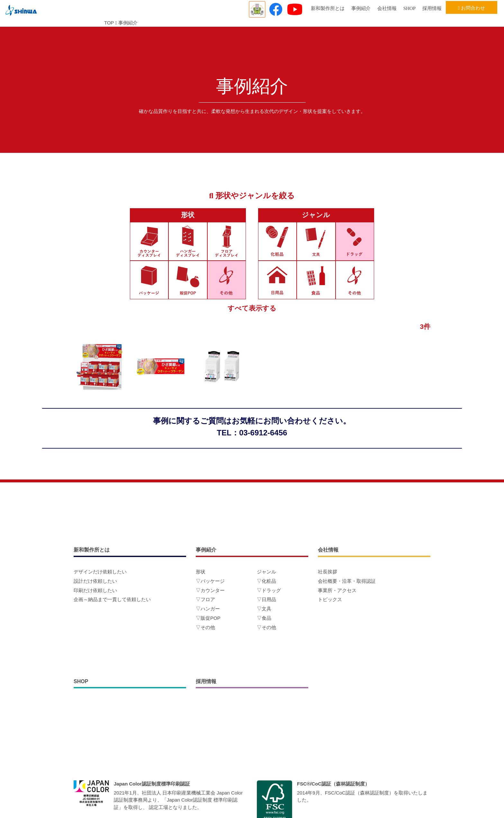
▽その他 (205, 627)
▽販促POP (208, 618)
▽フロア (205, 599)
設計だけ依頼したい (95, 581)
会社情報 (387, 8)
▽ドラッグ (269, 590)
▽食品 (264, 618)
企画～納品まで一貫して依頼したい (112, 599)
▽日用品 (266, 599)
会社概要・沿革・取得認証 (347, 581)
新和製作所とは (328, 8)
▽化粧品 (266, 581)
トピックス (330, 599)
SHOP (410, 8)
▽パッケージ (210, 581)
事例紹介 (361, 8)
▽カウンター (210, 590)
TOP (109, 23)
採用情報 (432, 8)
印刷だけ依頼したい (95, 590)
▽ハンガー (208, 609)
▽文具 (264, 609)
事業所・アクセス (337, 590)
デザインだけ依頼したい (100, 572)
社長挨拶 (328, 572)
